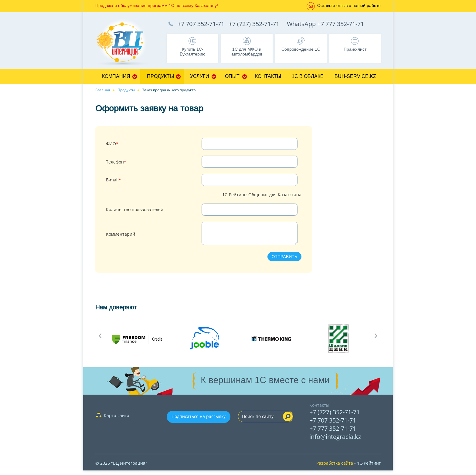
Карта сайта (117, 420)
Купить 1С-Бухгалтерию (193, 52)
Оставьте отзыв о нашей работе (349, 5)
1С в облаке (308, 76)
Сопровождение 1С (301, 49)
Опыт (232, 76)
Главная (103, 90)
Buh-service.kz (355, 76)
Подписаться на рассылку (199, 421)
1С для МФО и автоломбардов (247, 52)
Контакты (268, 76)
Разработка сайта (335, 468)
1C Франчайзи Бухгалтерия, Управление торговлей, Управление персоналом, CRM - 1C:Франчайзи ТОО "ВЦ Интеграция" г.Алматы (126, 43)
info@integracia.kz (335, 441)
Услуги (200, 76)
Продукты (160, 76)
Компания (116, 76)
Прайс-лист (355, 49)
